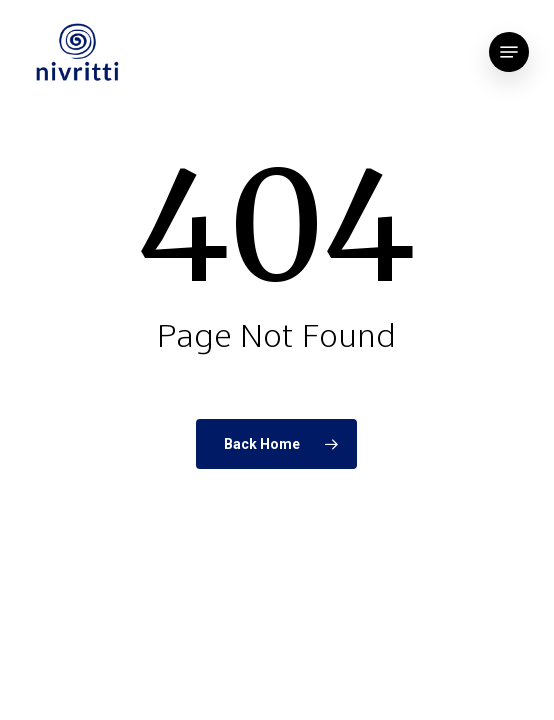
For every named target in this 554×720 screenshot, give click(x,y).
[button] (509, 52)
